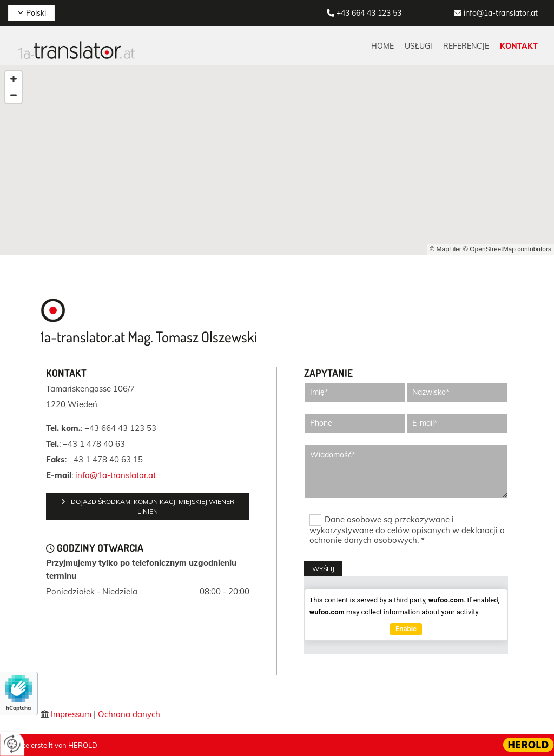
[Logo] (75, 50)
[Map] (277, 160)
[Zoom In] (14, 79)
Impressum (71, 714)
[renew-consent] (12, 744)
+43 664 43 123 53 (369, 13)
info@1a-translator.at (501, 13)
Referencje (466, 46)
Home (382, 46)
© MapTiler (445, 249)
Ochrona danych (129, 714)
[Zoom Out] (14, 95)
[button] (148, 506)
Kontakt (519, 46)
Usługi (418, 46)
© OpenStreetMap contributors (507, 249)
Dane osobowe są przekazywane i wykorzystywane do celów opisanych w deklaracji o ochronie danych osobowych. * (407, 529)
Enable (406, 629)
